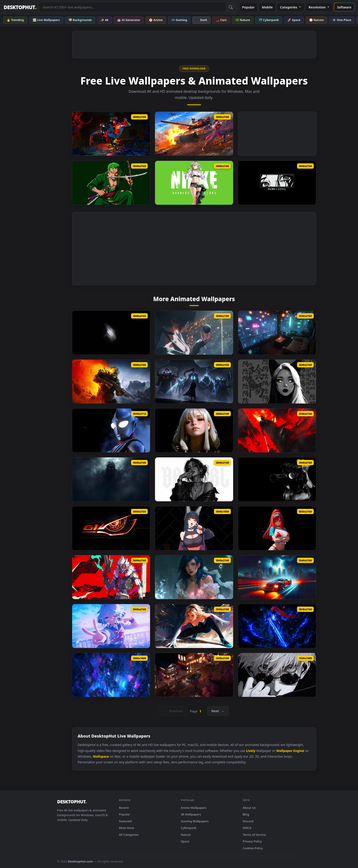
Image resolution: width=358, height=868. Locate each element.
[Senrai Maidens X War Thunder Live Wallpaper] (194, 134)
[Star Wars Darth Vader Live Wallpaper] (277, 430)
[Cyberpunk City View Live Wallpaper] (111, 675)
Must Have (126, 828)
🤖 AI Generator (129, 20)
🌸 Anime (156, 20)
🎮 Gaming (179, 20)
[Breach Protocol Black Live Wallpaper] (277, 479)
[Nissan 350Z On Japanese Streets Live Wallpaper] (194, 675)
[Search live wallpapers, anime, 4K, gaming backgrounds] (132, 7)
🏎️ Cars (221, 20)
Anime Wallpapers (194, 808)
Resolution (319, 7)
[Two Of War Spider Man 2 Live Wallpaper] (111, 134)
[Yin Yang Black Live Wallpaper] (277, 382)
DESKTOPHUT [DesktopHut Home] (20, 7)
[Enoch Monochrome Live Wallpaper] (111, 333)
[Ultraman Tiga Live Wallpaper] (111, 430)
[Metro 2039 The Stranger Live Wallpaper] (111, 382)
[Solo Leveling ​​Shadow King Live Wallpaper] (194, 382)
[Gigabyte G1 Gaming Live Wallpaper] (111, 528)
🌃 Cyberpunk (269, 20)
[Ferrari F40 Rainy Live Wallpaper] (277, 577)
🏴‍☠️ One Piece (342, 20)
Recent (124, 808)
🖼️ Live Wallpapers (46, 20)
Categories (291, 7)
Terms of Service (254, 835)
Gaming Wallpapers (195, 821)
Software (344, 7)
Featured (125, 821)
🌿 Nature (243, 20)
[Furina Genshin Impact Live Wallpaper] (111, 626)
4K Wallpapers (191, 814)
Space (185, 841)
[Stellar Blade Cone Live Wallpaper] (194, 333)
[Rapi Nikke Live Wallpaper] (277, 528)
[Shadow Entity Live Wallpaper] (111, 479)
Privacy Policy (252, 841)
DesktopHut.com (80, 861)
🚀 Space (294, 20)
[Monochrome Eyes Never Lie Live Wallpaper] (277, 183)
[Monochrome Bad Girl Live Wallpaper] (194, 479)
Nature (186, 835)
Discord (248, 821)
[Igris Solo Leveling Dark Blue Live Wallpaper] (277, 626)
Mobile (267, 7)
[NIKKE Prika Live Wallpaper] (194, 183)
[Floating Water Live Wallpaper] (194, 577)
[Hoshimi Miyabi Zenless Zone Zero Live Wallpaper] (194, 528)
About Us (249, 808)
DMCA (247, 828)
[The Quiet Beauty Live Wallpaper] (194, 430)
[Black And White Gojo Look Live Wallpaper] (277, 675)
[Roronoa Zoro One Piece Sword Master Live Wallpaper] (111, 183)
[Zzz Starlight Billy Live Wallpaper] (111, 577)
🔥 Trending (15, 20)
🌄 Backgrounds (80, 20)
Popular (248, 7)
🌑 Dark (202, 20)
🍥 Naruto (317, 20)
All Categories (129, 835)
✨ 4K (104, 20)
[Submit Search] (231, 7)
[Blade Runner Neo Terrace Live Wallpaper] (277, 333)
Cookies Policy (253, 848)
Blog (246, 814)
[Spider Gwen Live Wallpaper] (194, 626)
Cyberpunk (189, 828)
